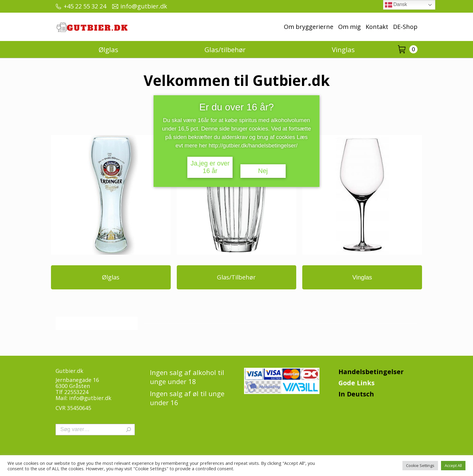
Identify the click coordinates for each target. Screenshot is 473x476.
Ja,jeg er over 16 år (210, 167)
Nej (263, 171)
